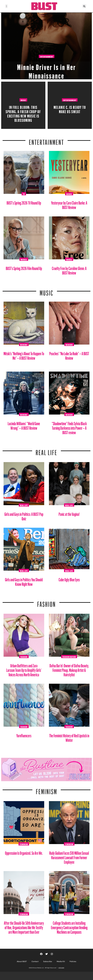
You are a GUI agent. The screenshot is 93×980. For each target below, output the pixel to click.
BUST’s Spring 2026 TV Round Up (24, 202)
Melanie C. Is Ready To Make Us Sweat (70, 109)
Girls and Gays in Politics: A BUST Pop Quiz (24, 515)
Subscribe (48, 961)
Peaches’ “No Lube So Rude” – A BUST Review (69, 355)
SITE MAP (61, 968)
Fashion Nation (69, 657)
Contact (35, 961)
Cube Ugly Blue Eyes (69, 579)
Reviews (24, 344)
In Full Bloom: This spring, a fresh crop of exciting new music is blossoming (23, 113)
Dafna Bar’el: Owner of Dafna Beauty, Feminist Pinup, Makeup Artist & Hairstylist (69, 669)
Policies (73, 961)
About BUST (22, 961)
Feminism (47, 790)
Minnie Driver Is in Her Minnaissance (47, 70)
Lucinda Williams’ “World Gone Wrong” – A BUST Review (24, 425)
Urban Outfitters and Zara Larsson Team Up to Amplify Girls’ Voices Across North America (24, 669)
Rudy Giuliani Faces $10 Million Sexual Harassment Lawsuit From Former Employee (69, 857)
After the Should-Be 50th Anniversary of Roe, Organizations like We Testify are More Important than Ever (24, 927)
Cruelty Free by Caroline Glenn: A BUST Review (69, 270)
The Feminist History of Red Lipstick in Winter (69, 737)
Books (69, 194)
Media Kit (61, 961)
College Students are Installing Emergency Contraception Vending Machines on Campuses (69, 927)
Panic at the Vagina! (69, 513)
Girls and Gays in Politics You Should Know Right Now (24, 581)
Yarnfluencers (24, 735)
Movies (24, 259)
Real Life (24, 505)
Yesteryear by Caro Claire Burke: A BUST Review (69, 204)
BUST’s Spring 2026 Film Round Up (24, 267)
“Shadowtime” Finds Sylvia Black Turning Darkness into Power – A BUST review (69, 427)
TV (24, 194)
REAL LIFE (46, 451)
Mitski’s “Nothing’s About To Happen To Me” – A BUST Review (24, 355)
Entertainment (47, 57)
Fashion (46, 603)
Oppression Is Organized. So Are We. (24, 852)
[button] (6, 6)
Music (23, 100)
